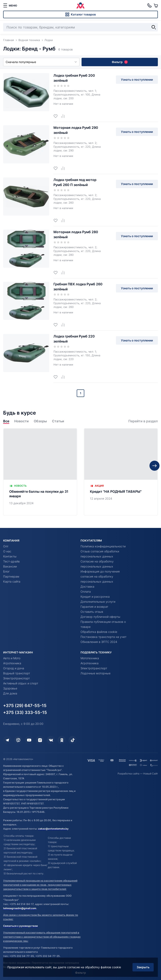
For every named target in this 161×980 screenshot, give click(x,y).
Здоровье (10, 688)
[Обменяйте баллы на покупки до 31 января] (40, 472)
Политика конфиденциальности (103, 546)
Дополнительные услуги (98, 602)
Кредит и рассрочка (95, 597)
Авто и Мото (12, 658)
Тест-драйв (11, 561)
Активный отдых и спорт (21, 683)
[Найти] (154, 27)
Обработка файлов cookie (99, 632)
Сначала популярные (41, 62)
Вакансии (10, 566)
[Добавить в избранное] (57, 116)
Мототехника (90, 658)
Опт (6, 546)
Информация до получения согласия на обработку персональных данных (100, 576)
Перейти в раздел (143, 421)
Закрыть (143, 967)
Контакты (10, 556)
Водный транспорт (17, 673)
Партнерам (11, 576)
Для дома (10, 693)
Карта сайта (12, 581)
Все (6, 421)
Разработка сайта (129, 774)
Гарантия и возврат (94, 607)
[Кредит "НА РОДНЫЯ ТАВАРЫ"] (121, 472)
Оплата (86, 591)
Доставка (87, 586)
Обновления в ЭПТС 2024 (99, 642)
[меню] (10, 5)
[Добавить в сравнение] (64, 116)
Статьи (58, 421)
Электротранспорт (16, 678)
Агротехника (12, 663)
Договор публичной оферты (100, 617)
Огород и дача (14, 668)
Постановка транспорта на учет (103, 637)
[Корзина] (156, 5)
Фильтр (120, 62)
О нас (7, 551)
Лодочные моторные (95, 673)
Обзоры (40, 421)
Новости (21, 421)
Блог (6, 571)
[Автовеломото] (80, 5)
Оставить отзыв (92, 612)
